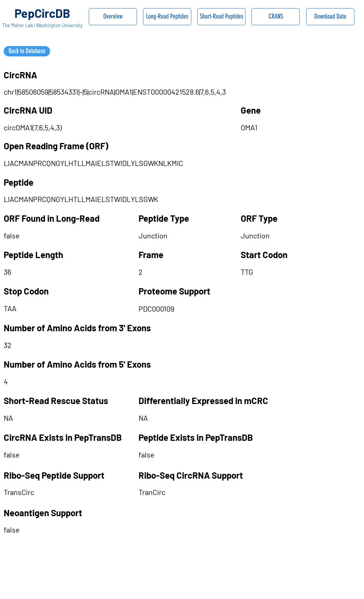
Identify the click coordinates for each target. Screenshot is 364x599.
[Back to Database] (27, 51)
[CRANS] (276, 17)
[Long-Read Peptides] (167, 17)
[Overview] (113, 17)
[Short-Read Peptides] (221, 17)
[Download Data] (330, 17)
